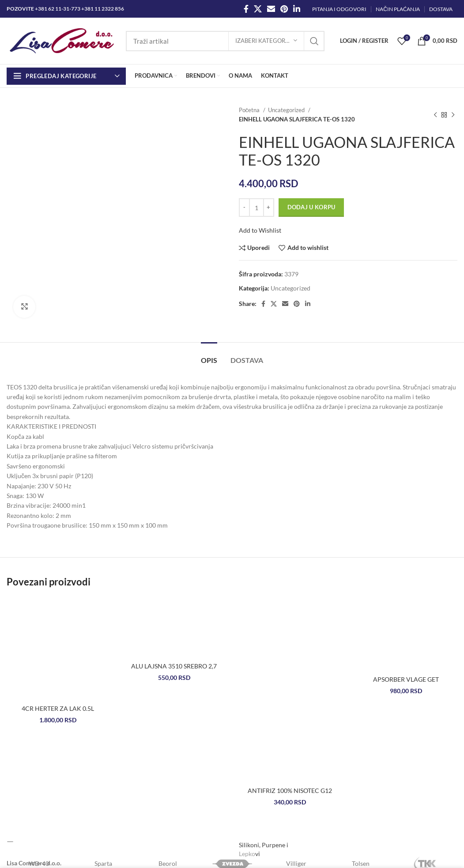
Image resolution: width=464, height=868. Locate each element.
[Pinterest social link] (284, 9)
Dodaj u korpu (311, 207)
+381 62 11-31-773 (58, 9)
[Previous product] (435, 115)
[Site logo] (62, 40)
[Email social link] (271, 9)
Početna (250, 110)
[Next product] (453, 115)
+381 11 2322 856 (103, 9)
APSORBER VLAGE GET (406, 679)
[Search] (225, 41)
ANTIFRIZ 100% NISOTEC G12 (290, 791)
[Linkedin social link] (297, 9)
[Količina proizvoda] (257, 208)
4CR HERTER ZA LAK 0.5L (58, 708)
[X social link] (258, 9)
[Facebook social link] (246, 9)
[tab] (209, 356)
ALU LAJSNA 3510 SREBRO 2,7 (174, 666)
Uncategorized (287, 110)
